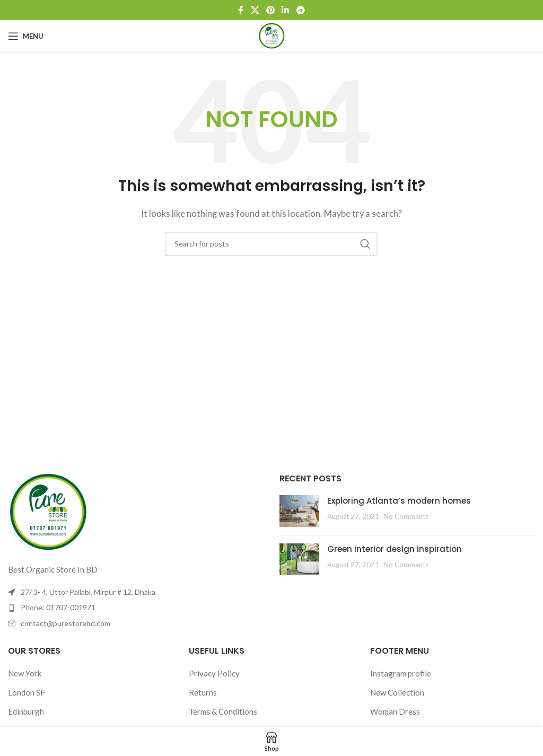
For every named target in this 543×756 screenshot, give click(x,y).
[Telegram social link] (300, 10)
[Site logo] (271, 35)
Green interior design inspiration (395, 549)
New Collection (397, 692)
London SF (27, 692)
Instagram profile (401, 673)
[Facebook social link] (241, 10)
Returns (203, 692)
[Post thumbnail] (299, 511)
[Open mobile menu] (26, 36)
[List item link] (136, 608)
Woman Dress (395, 711)
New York (25, 673)
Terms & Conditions (223, 711)
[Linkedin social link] (286, 10)
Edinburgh (26, 711)
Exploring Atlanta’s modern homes (399, 501)
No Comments (406, 516)
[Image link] (48, 512)
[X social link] (255, 10)
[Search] (271, 244)
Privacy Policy (214, 673)
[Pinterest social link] (270, 10)
